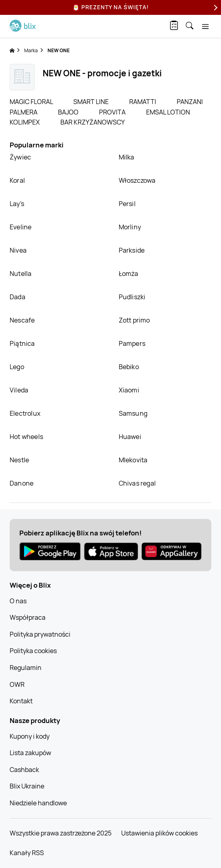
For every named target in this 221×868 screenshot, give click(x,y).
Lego (17, 367)
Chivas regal (137, 483)
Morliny (130, 227)
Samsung (133, 413)
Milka (127, 157)
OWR (17, 684)
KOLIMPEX (25, 122)
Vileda (19, 390)
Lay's (17, 204)
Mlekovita (133, 460)
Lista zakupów (30, 753)
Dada (18, 297)
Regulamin (26, 668)
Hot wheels (26, 437)
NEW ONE (59, 50)
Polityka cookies (33, 651)
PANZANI (190, 102)
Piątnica (22, 343)
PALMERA (24, 112)
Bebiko (129, 367)
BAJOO (69, 112)
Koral (17, 180)
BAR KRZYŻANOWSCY (93, 122)
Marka (31, 50)
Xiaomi (129, 390)
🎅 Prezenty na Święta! (111, 7)
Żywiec (20, 157)
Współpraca (28, 617)
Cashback (24, 770)
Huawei (130, 437)
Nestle (19, 460)
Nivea (18, 250)
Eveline (21, 227)
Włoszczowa (137, 180)
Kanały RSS (27, 853)
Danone (22, 483)
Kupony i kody (30, 736)
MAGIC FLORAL (32, 102)
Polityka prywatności (40, 634)
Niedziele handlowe (38, 803)
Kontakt (21, 701)
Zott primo (134, 320)
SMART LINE (92, 102)
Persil (127, 204)
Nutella (21, 274)
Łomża (129, 274)
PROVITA (113, 112)
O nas (18, 601)
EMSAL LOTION (168, 112)
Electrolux (25, 413)
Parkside (132, 250)
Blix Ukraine (27, 786)
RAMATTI (143, 102)
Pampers (132, 343)
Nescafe (22, 320)
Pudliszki (132, 297)
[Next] (215, 7)
